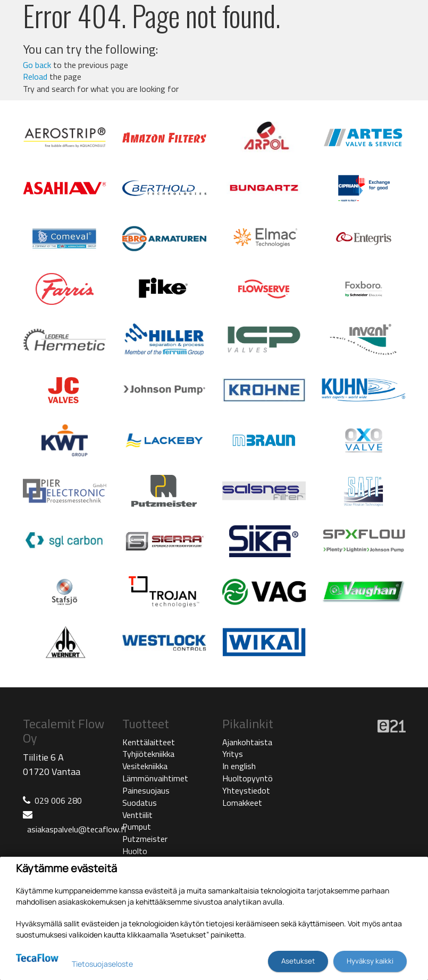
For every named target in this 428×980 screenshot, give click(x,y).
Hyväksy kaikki (370, 961)
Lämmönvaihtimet (155, 778)
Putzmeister (145, 839)
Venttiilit (137, 815)
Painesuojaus (146, 790)
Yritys (233, 754)
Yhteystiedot (246, 790)
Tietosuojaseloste (102, 964)
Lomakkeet (242, 803)
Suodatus (140, 803)
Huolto (135, 851)
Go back (37, 65)
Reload (35, 76)
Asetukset (298, 961)
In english (239, 766)
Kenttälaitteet (149, 742)
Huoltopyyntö (247, 778)
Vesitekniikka (145, 766)
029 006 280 (58, 800)
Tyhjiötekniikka (148, 754)
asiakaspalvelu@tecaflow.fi (77, 829)
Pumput (137, 826)
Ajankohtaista (247, 742)
